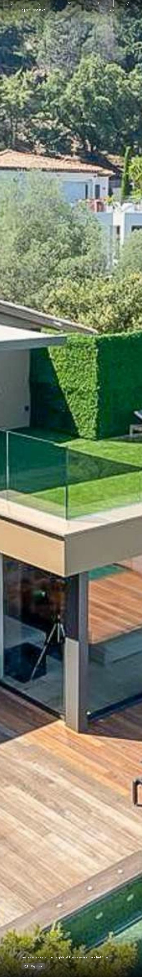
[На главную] (33, 11)
